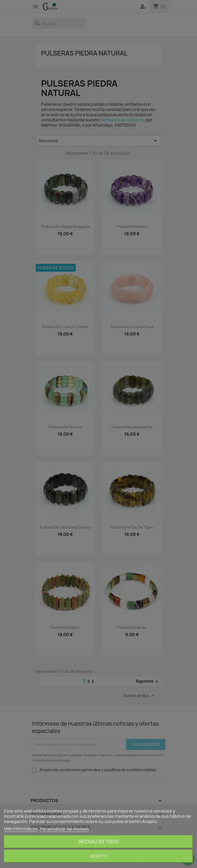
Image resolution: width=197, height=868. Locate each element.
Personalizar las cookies (64, 829)
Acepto (98, 856)
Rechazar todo (99, 842)
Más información (21, 829)
